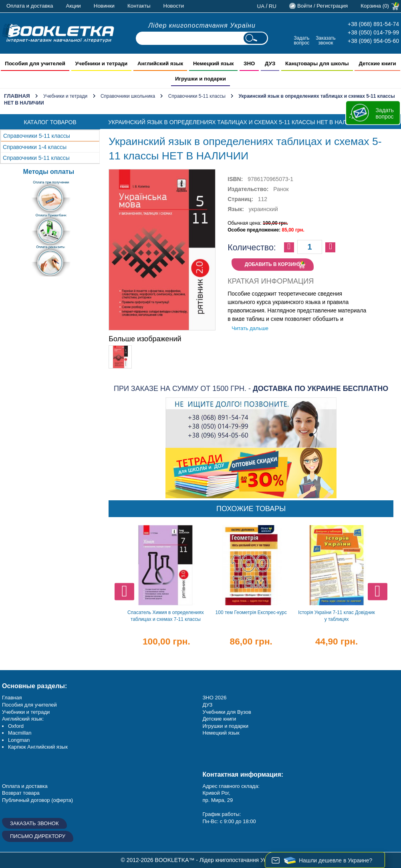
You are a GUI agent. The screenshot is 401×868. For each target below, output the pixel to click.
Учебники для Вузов (227, 712)
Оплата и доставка (30, 6)
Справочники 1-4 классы (35, 147)
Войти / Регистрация (322, 6)
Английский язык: (23, 719)
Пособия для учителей (29, 705)
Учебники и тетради (65, 96)
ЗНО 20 (212, 698)
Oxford (16, 726)
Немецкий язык (221, 733)
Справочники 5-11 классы (197, 96)
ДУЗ (208, 705)
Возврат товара (21, 793)
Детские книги (220, 719)
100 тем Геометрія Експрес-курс (251, 612)
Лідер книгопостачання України (202, 25)
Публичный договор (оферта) (37, 800)
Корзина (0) (375, 6)
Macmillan (20, 733)
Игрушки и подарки (226, 726)
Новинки (104, 6)
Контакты (139, 6)
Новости (174, 6)
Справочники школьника (128, 96)
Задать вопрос (301, 40)
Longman (19, 740)
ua (261, 6)
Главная (17, 96)
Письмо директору (38, 836)
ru (273, 6)
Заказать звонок (326, 40)
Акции (74, 6)
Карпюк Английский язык (38, 747)
